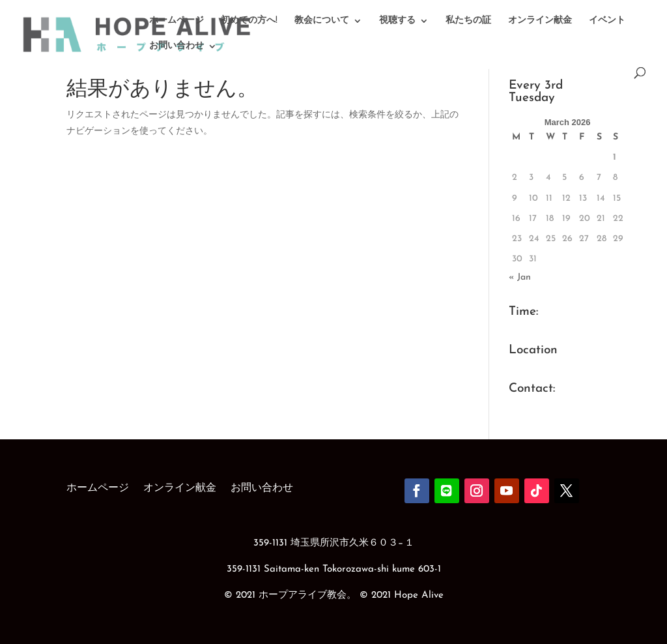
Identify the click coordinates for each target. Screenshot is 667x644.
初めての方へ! (249, 21)
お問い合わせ (177, 46)
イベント (607, 21)
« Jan (520, 277)
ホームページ (177, 21)
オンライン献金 (540, 21)
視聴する (397, 21)
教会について (322, 21)
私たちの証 (468, 21)
